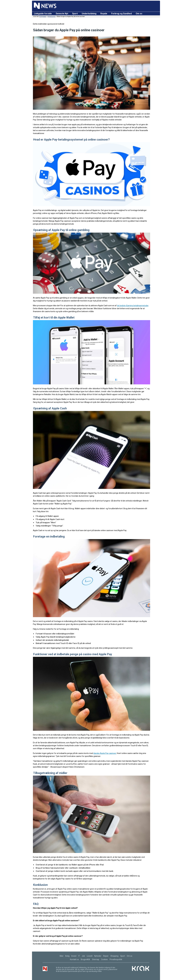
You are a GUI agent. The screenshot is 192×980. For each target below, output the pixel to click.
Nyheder (98, 956)
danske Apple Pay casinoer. (105, 753)
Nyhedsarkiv (52, 17)
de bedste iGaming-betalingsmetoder (133, 306)
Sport (75, 14)
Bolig (67, 956)
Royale (104, 14)
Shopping (114, 956)
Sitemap (96, 959)
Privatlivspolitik (116, 959)
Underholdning (89, 14)
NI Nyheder (43, 17)
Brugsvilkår (85, 959)
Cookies (104, 959)
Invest (74, 956)
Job (83, 956)
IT (79, 956)
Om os (139, 14)
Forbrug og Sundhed (121, 14)
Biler (62, 956)
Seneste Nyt (62, 14)
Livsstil (90, 956)
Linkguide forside (43, 14)
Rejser (106, 956)
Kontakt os (74, 959)
